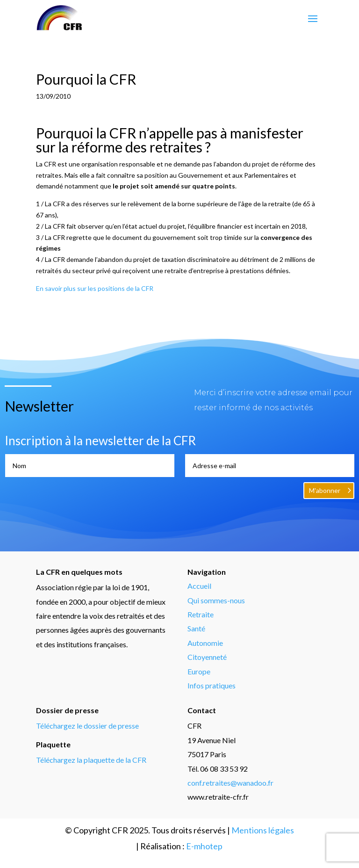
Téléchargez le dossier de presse (87, 726)
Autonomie (205, 643)
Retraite (201, 614)
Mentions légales (263, 830)
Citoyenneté (207, 657)
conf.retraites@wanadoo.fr (230, 783)
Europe (199, 671)
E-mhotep (204, 846)
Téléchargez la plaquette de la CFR (91, 760)
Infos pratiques (212, 685)
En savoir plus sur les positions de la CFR (95, 288)
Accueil (199, 586)
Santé (196, 628)
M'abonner (325, 490)
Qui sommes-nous (216, 600)
